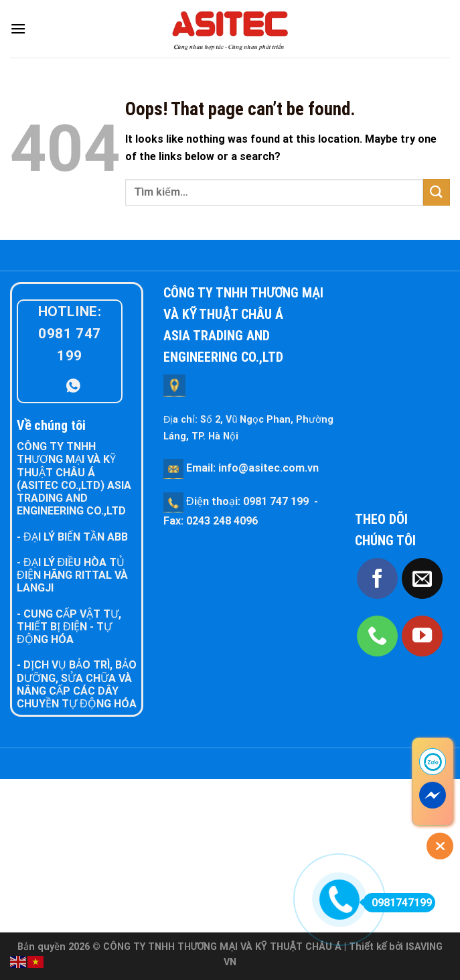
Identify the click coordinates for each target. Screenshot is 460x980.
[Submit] (437, 192)
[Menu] (18, 28)
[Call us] (377, 636)
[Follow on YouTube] (422, 636)
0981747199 (397, 903)
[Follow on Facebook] (377, 578)
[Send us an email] (422, 578)
